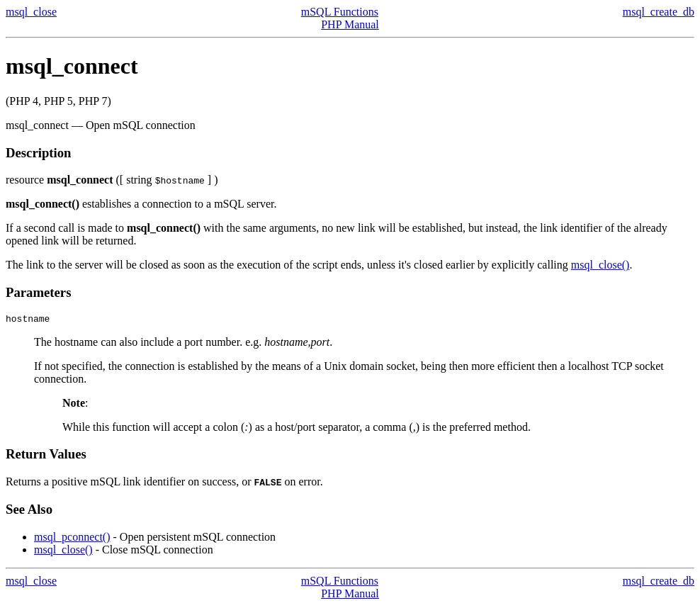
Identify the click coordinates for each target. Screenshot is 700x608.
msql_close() (600, 265)
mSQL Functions (340, 12)
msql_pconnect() (72, 539)
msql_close (31, 12)
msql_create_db (659, 12)
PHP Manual (350, 24)
